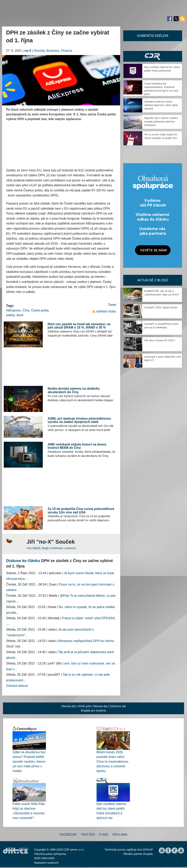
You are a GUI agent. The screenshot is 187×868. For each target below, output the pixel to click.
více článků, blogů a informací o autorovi (51, 548)
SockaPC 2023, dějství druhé (161, 307)
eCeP (33, 185)
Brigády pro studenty (93, 711)
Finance (67, 51)
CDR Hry (153, 56)
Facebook (68, 835)
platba (10, 315)
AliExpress (14, 310)
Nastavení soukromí (46, 863)
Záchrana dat (118, 706)
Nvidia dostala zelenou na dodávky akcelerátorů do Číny (74, 390)
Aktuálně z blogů (153, 280)
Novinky (39, 51)
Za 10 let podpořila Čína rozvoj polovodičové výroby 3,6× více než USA (81, 511)
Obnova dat (100, 706)
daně (20, 315)
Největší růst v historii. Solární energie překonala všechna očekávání (161, 122)
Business (53, 51)
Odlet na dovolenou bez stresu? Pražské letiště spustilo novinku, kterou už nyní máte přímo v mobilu (29, 762)
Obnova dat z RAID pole (76, 706)
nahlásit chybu (106, 311)
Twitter (88, 835)
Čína (26, 310)
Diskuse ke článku (23, 561)
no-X (28, 51)
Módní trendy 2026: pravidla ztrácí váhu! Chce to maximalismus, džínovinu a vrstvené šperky (113, 762)
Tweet (112, 305)
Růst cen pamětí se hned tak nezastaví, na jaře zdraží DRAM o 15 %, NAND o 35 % (79, 326)
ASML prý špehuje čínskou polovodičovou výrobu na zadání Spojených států (79, 420)
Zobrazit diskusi (17, 686)
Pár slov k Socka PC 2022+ (160, 340)
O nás (104, 835)
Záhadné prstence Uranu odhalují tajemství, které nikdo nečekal (161, 105)
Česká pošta (40, 310)
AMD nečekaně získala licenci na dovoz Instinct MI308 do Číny (77, 446)
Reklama (120, 835)
